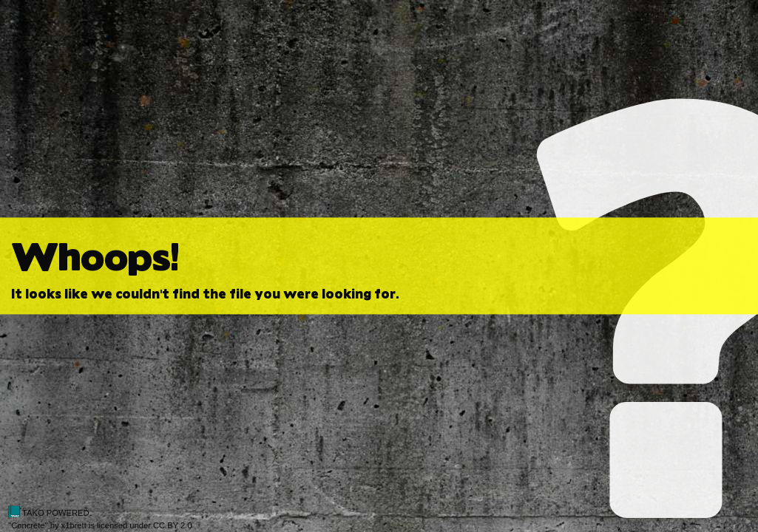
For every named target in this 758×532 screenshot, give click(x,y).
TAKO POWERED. (50, 513)
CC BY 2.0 (173, 525)
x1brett (74, 525)
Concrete (28, 525)
